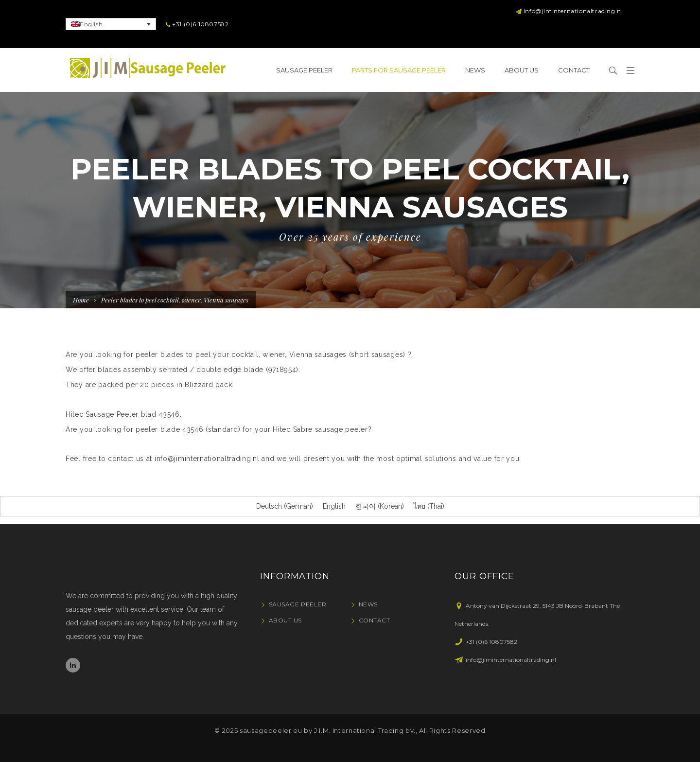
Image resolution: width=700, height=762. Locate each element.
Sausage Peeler (298, 604)
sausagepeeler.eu (271, 730)
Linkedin (73, 665)
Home (81, 300)
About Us (285, 620)
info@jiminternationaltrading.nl (207, 459)
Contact (375, 620)
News (368, 604)
